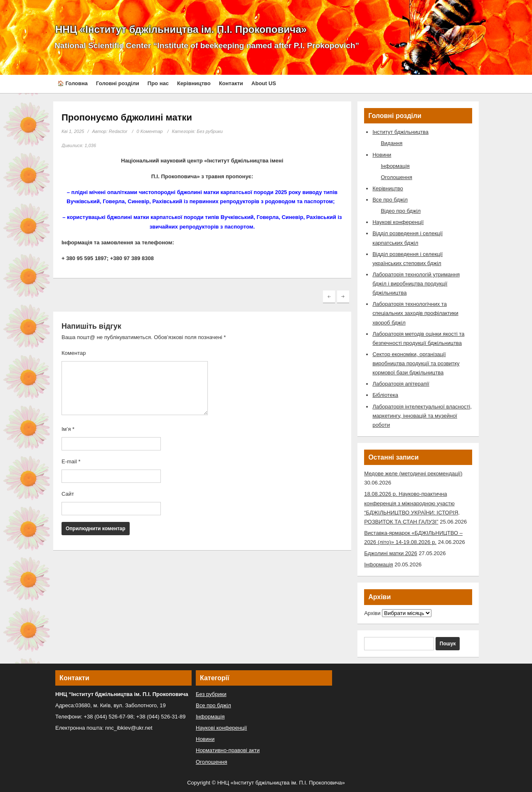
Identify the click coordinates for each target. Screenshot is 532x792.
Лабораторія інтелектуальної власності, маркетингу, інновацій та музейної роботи (422, 416)
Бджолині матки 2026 (391, 553)
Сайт (68, 494)
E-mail (71, 461)
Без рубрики (210, 131)
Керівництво (194, 83)
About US (264, 83)
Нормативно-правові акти (228, 750)
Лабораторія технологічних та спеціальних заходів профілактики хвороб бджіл (415, 313)
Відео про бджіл (401, 211)
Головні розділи (118, 83)
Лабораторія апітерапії (401, 384)
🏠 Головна (73, 83)
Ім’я (68, 429)
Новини (382, 155)
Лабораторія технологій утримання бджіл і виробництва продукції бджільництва (416, 284)
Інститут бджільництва (400, 132)
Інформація (395, 166)
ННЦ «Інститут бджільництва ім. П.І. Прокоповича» (181, 29)
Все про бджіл (390, 200)
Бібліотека (385, 395)
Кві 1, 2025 (73, 131)
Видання (392, 143)
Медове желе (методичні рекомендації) (413, 473)
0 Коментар (150, 131)
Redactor (118, 131)
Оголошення (397, 177)
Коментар (74, 353)
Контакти (231, 83)
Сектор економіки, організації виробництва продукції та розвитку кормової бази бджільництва (416, 363)
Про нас (158, 83)
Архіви (372, 613)
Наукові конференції (398, 222)
